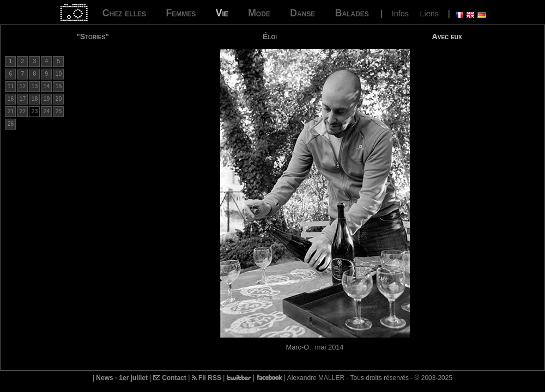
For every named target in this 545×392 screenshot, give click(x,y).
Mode (259, 13)
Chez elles (124, 13)
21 (11, 111)
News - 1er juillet (122, 378)
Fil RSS (207, 378)
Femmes (181, 13)
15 (59, 86)
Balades (352, 13)
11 (11, 86)
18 (35, 99)
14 (47, 86)
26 (11, 124)
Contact (170, 378)
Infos (400, 14)
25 (59, 111)
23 (35, 111)
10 (59, 74)
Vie (222, 13)
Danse (302, 13)
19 (47, 99)
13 (35, 86)
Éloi (270, 36)
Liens (429, 14)
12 (23, 86)
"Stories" (93, 36)
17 (23, 99)
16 (11, 99)
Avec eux (447, 36)
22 (23, 111)
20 (59, 99)
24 (47, 111)
